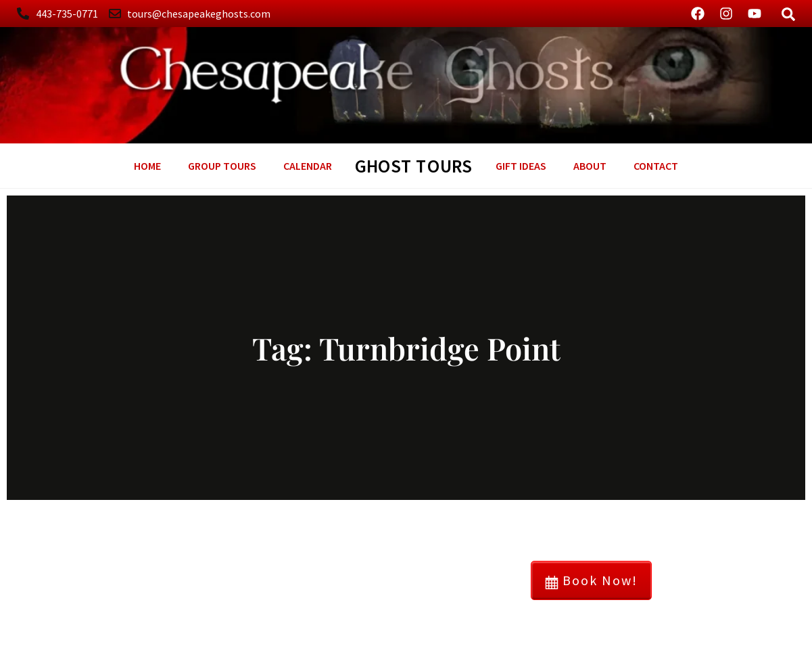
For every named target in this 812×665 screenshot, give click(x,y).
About (590, 166)
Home (147, 166)
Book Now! (591, 580)
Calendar (308, 166)
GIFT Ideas (521, 166)
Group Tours (222, 166)
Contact (656, 166)
